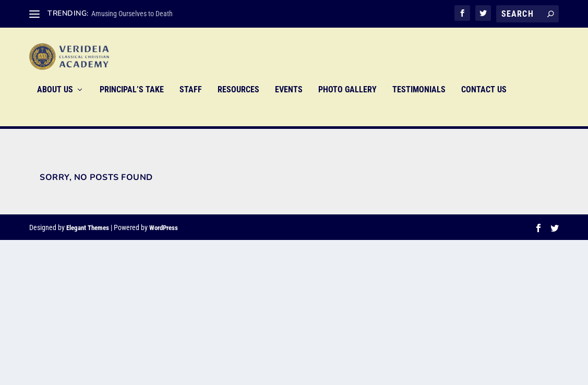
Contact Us (484, 105)
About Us (55, 105)
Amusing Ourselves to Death (132, 14)
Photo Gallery (347, 105)
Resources (238, 105)
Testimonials (419, 105)
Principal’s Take (132, 105)
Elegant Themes (88, 228)
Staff (191, 105)
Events (289, 105)
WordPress (164, 228)
